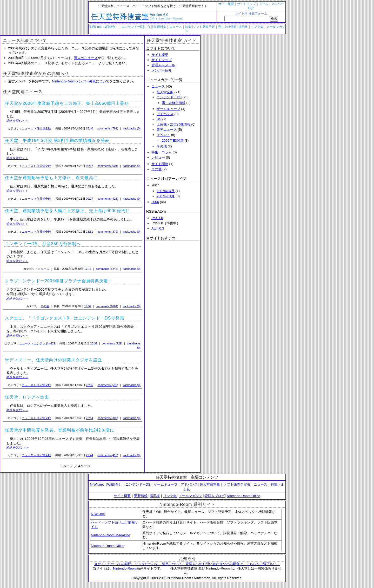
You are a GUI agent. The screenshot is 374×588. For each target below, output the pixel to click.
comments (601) (108, 166)
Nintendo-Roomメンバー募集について (81, 81)
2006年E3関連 (173, 141)
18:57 (88, 306)
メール (264, 4)
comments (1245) (107, 269)
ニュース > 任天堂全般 (36, 128)
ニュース (176, 27)
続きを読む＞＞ (17, 121)
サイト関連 (160, 164)
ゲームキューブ (168, 109)
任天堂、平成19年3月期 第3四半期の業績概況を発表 (57, 141)
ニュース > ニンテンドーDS (37, 343)
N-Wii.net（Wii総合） (104, 27)
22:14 (90, 418)
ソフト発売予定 (204, 27)
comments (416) (108, 455)
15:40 (90, 128)
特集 (188, 27)
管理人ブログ (215, 496)
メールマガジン (191, 496)
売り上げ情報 (227, 27)
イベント (163, 135)
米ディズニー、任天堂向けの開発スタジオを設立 (54, 360)
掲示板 (243, 27)
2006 (155, 202)
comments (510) (108, 385)
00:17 (90, 166)
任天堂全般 (165, 92)
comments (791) (108, 128)
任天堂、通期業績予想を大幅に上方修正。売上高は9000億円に (68, 211)
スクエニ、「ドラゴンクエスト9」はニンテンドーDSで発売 (65, 318)
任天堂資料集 (157, 27)
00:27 (90, 199)
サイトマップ (246, 4)
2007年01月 (166, 196)
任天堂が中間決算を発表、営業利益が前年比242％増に (60, 430)
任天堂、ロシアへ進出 (27, 397)
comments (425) (108, 199)
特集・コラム (162, 152)
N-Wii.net (98, 514)
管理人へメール (163, 65)
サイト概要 (226, 4)
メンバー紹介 (162, 70)
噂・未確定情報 (174, 103)
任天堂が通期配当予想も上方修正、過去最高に (51, 178)
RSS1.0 (157, 218)
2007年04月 (166, 191)
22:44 (90, 455)
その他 (45, 306)
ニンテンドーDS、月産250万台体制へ (43, 244)
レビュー (158, 157)
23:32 (94, 343)
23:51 (90, 232)
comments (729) (112, 343)
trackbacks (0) (132, 128)
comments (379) (108, 232)
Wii (159, 119)
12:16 (88, 269)
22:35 (90, 385)
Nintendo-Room (125, 568)
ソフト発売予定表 (237, 484)
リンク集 (257, 27)
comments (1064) (107, 306)
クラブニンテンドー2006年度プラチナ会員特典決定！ (59, 281)
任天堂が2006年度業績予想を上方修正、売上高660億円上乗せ (67, 103)
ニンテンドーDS (133, 27)
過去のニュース (86, 58)
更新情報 (141, 496)
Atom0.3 (158, 228)
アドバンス (165, 114)
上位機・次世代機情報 (173, 124)
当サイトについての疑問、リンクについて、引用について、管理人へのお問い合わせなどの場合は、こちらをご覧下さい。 (187, 564)
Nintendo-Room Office (243, 496)
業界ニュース (167, 130)
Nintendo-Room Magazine (111, 535)
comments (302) (108, 418)
